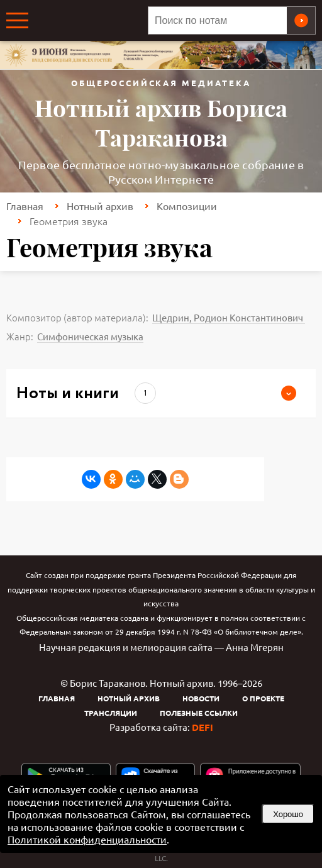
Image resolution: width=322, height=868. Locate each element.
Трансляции (111, 713)
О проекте (263, 698)
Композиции (187, 206)
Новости (201, 698)
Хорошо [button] (288, 814)
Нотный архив (100, 206)
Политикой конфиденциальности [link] (87, 839)
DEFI (203, 727)
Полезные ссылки (199, 713)
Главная (25, 206)
